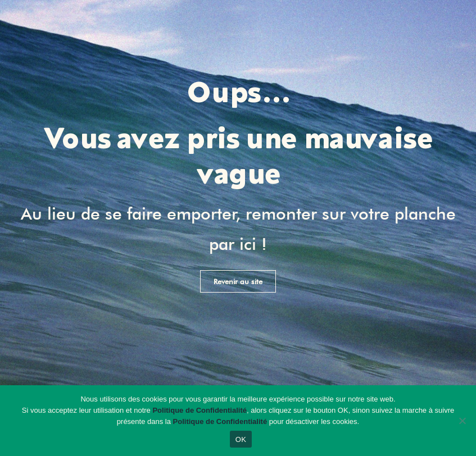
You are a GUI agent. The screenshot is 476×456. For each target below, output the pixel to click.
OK (241, 439)
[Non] (462, 421)
